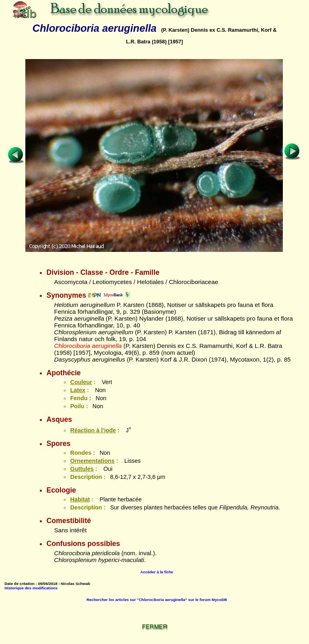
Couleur (81, 382)
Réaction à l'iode (93, 430)
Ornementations (92, 461)
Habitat (80, 499)
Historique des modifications (31, 588)
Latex (78, 390)
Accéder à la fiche (157, 572)
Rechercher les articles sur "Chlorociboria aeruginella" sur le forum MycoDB (157, 600)
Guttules (82, 469)
